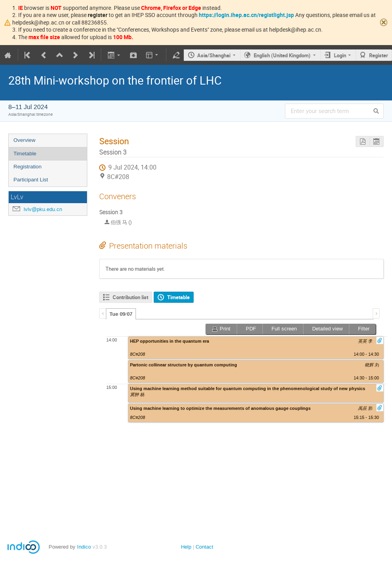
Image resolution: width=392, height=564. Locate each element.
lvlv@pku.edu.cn (43, 209)
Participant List (31, 180)
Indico (84, 547)
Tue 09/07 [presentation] (121, 314)
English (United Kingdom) (282, 55)
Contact (204, 547)
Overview (24, 140)
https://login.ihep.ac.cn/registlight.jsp (246, 15)
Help (186, 547)
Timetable (25, 154)
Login (340, 55)
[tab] (121, 314)
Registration (27, 167)
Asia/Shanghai (214, 55)
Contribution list (130, 297)
